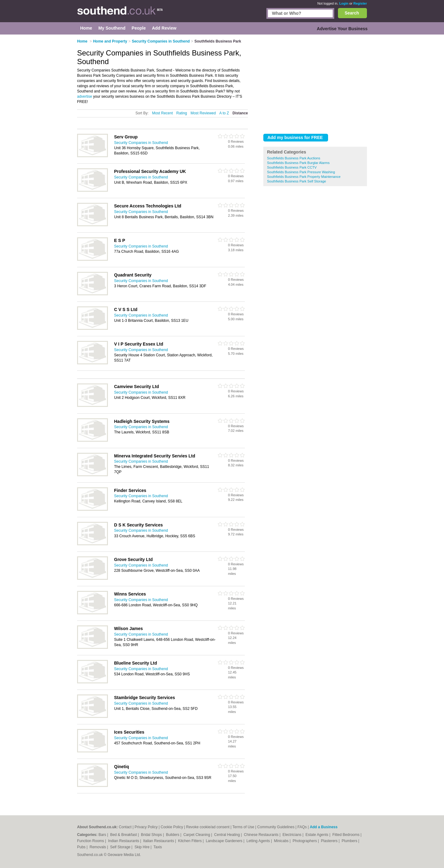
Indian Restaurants (124, 841)
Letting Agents (259, 841)
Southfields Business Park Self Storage (296, 181)
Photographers (305, 841)
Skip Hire (142, 847)
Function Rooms (91, 841)
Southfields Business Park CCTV (292, 167)
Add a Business (324, 827)
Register (360, 3)
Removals (98, 847)
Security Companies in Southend (141, 143)
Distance (240, 113)
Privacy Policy (146, 827)
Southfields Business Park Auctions (294, 158)
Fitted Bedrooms (346, 835)
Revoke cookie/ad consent (208, 827)
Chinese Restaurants (262, 835)
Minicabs (282, 841)
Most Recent (162, 113)
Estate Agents (317, 835)
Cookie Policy (172, 827)
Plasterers (330, 841)
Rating (182, 113)
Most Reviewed (203, 113)
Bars (103, 835)
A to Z (224, 113)
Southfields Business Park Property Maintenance (304, 177)
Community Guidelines (276, 827)
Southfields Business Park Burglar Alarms (298, 163)
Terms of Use (243, 827)
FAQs (302, 827)
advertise (85, 96)
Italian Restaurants (159, 841)
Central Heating (228, 835)
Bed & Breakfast (124, 835)
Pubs (82, 847)
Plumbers (350, 841)
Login (344, 3)
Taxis (158, 847)
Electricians (292, 835)
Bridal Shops (152, 835)
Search (352, 13)
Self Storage (121, 847)
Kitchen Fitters (191, 841)
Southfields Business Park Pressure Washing (301, 172)
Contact (125, 827)
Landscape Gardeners (224, 841)
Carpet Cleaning (197, 835)
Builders (173, 835)
